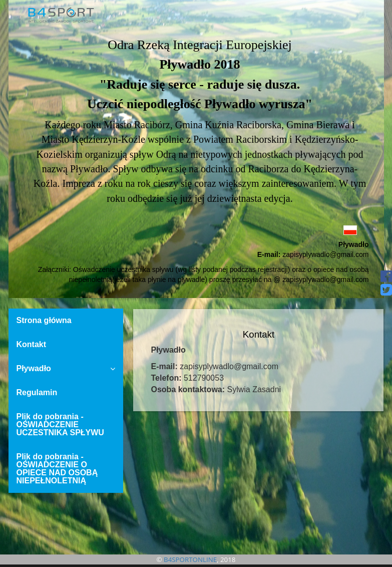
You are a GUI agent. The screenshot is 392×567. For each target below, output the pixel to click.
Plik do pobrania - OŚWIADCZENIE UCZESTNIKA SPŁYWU (60, 424)
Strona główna (44, 320)
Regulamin (37, 392)
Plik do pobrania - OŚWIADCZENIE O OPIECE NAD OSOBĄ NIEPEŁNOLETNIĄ (57, 469)
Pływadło (66, 368)
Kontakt (32, 344)
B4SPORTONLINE (190, 559)
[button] (196, 230)
